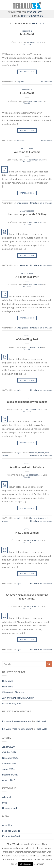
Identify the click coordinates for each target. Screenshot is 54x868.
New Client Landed (27, 533)
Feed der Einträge (11, 831)
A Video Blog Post (27, 339)
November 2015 (10, 758)
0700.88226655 (34, 12)
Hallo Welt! (27, 34)
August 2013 (9, 780)
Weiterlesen (27, 72)
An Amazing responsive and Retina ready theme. (27, 597)
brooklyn (34, 453)
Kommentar (46, 82)
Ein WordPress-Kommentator (17, 721)
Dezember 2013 (10, 775)
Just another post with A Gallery (27, 214)
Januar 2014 (8, 769)
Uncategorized (27, 149)
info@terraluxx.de (32, 16)
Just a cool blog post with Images (27, 402)
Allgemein (27, 31)
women (5, 456)
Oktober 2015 (9, 763)
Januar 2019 (8, 747)
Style (27, 336)
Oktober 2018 (9, 752)
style (47, 453)
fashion (41, 453)
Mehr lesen (39, 864)
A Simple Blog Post (27, 277)
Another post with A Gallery (27, 467)
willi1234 (38, 23)
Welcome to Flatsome (27, 152)
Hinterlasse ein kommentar (41, 203)
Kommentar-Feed (11, 836)
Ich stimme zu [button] (26, 864)
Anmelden (7, 825)
